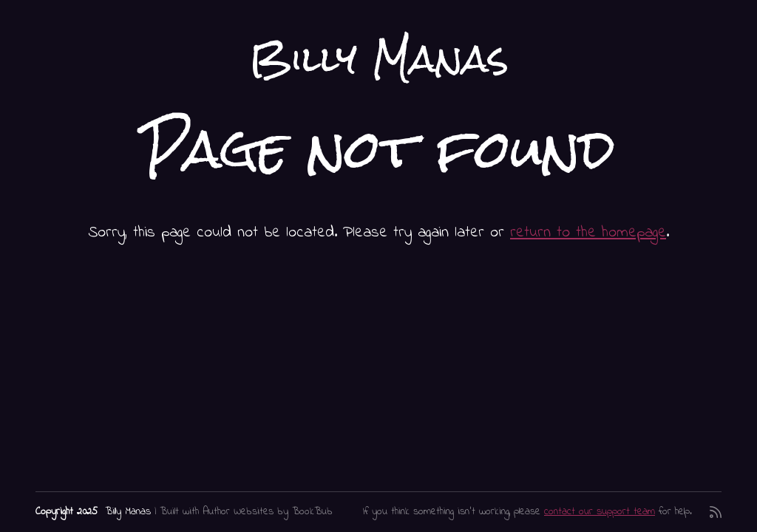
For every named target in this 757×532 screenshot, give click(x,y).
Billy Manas (379, 59)
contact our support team (600, 512)
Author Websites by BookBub (268, 512)
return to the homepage (588, 232)
